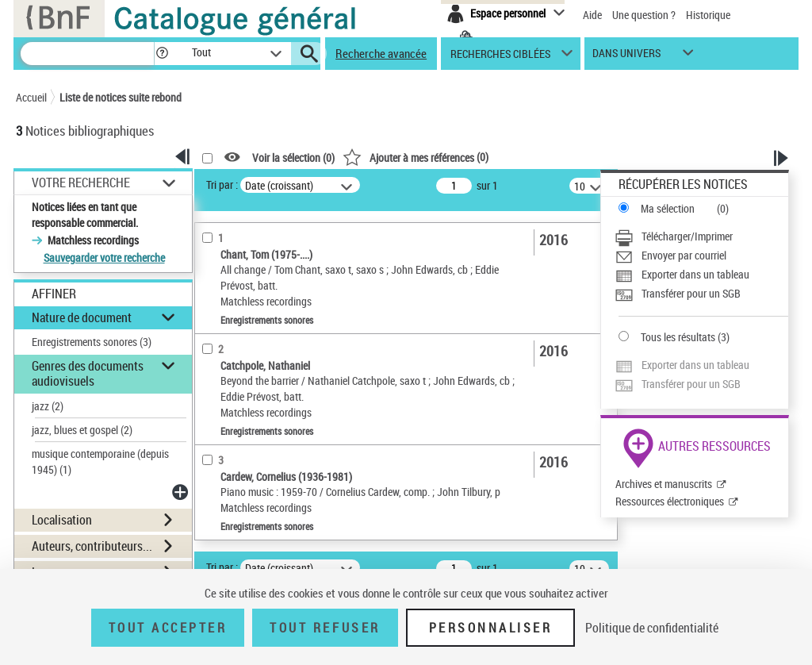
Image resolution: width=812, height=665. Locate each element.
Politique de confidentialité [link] (652, 628)
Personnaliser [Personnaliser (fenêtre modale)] (491, 628)
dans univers (626, 57)
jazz (48, 406)
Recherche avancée (381, 53)
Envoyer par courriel (684, 255)
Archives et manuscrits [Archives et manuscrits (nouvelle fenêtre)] (664, 484)
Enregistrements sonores (92, 342)
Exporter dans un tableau (695, 274)
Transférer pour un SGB (691, 293)
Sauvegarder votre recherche (104, 258)
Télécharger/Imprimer (687, 236)
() (416, 157)
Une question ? (644, 15)
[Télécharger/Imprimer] (701, 236)
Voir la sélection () (293, 158)
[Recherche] (87, 54)
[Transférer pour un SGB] (701, 294)
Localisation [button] (62, 520)
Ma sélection (668, 208)
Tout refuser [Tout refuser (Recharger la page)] (325, 628)
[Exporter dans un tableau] (701, 275)
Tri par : (222, 185)
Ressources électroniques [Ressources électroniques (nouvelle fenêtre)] (670, 501)
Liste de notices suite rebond (121, 97)
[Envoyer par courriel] (701, 256)
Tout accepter (168, 628)
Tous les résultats (678, 337)
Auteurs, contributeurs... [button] (92, 546)
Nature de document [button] (82, 317)
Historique (708, 15)
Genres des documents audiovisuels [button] (88, 373)
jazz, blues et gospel (82, 430)
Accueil (31, 97)
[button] (162, 54)
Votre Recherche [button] (81, 183)
